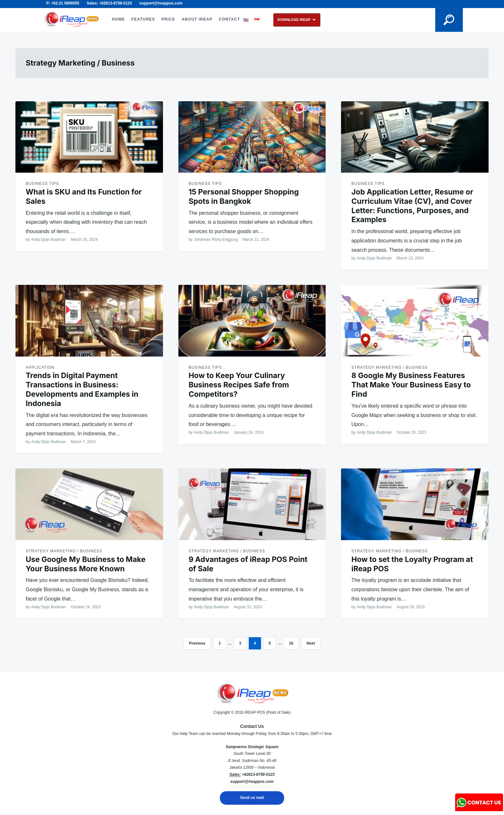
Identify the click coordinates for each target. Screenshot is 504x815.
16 (291, 643)
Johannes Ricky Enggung (216, 240)
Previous (197, 643)
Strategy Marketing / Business (390, 367)
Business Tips (42, 184)
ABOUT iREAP (197, 19)
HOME (118, 19)
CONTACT (230, 19)
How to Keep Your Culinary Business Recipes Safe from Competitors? (239, 385)
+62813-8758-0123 (258, 774)
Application (40, 367)
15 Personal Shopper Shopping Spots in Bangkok (244, 197)
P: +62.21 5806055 (63, 3)
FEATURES (143, 19)
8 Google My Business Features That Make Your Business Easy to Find (411, 385)
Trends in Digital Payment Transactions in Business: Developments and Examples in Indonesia (82, 389)
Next (311, 643)
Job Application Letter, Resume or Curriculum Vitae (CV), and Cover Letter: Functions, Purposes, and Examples (412, 206)
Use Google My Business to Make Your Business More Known (86, 564)
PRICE (168, 19)
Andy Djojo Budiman (49, 240)
